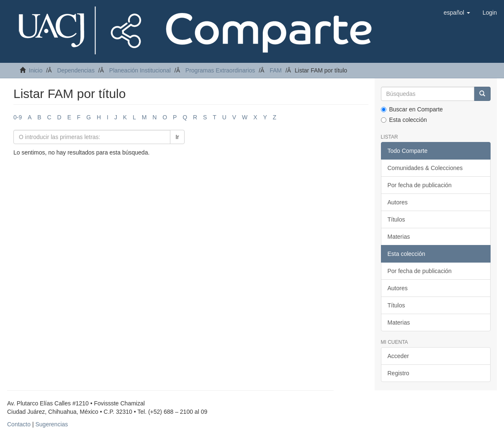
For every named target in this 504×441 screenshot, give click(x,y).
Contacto (19, 424)
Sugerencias (51, 424)
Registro (399, 373)
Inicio (36, 70)
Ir (177, 137)
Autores (398, 202)
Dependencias (76, 70)
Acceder (398, 356)
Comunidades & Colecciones (425, 168)
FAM (276, 70)
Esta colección (404, 120)
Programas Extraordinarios (220, 70)
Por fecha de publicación (420, 185)
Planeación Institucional (140, 70)
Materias (399, 237)
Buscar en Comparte (412, 109)
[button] (457, 13)
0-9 (18, 117)
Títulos (396, 219)
